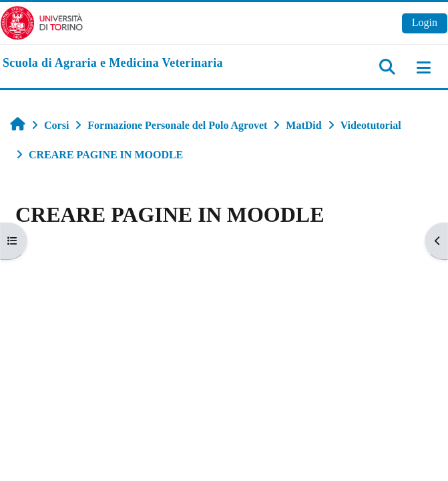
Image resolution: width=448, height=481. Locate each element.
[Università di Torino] (42, 22)
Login (425, 22)
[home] (113, 63)
